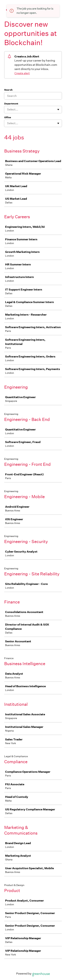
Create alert (22, 73)
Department (11, 104)
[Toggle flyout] (58, 110)
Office (8, 117)
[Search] (33, 96)
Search (8, 90)
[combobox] (7, 110)
